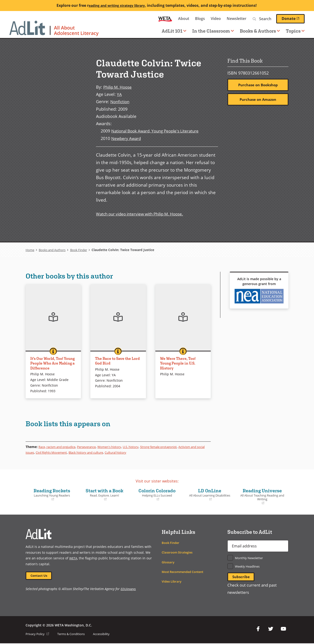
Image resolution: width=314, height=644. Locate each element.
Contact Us (40, 576)
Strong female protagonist (173, 447)
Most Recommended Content (185, 572)
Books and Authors (54, 250)
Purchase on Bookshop (258, 85)
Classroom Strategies (179, 552)
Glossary (169, 562)
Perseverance (93, 447)
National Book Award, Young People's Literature (158, 131)
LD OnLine (210, 494)
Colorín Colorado (157, 494)
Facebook (258, 630)
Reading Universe (262, 496)
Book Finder (83, 250)
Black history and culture (110, 452)
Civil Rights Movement (71, 452)
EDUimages (129, 590)
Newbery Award (127, 138)
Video (216, 19)
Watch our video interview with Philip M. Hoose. (143, 214)
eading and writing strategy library (117, 5)
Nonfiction (121, 101)
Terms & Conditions (75, 635)
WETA (165, 19)
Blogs (200, 19)
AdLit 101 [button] (174, 31)
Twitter (271, 630)
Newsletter (237, 19)
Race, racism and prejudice (60, 447)
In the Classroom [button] (213, 31)
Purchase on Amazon (258, 100)
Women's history (119, 447)
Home (30, 250)
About (184, 19)
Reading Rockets (52, 494)
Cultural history (144, 452)
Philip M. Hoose (119, 87)
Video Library (172, 581)
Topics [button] (295, 31)
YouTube (283, 630)
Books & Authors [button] (260, 31)
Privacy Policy (38, 635)
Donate (293, 19)
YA (119, 94)
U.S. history (142, 447)
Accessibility (108, 635)
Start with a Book (104, 494)
